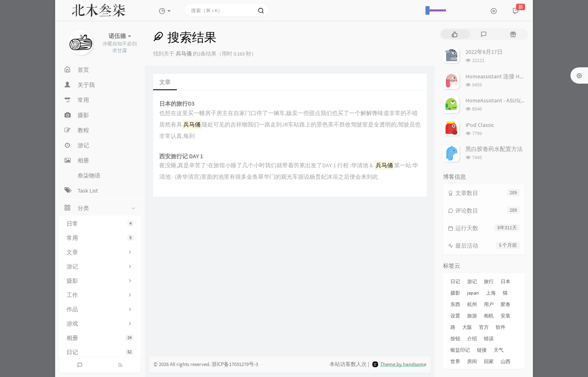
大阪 (467, 327)
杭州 (472, 304)
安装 (506, 316)
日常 (100, 224)
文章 (165, 82)
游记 (472, 281)
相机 (489, 316)
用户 (489, 304)
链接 (482, 350)
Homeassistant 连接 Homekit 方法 (507, 76)
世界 (455, 361)
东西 (455, 304)
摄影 (455, 293)
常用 (100, 238)
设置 (455, 316)
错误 (489, 338)
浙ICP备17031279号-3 (235, 364)
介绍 (472, 338)
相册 (100, 338)
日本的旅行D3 (177, 104)
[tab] (455, 34)
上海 (491, 293)
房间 (472, 361)
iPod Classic (480, 125)
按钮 (455, 338)
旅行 (489, 281)
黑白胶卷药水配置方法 (494, 149)
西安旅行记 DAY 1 (181, 156)
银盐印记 (460, 350)
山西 (506, 361)
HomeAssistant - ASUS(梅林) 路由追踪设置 (517, 100)
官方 (484, 327)
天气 (499, 350)
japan (473, 293)
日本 (506, 281)
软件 (501, 327)
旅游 (472, 316)
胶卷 (506, 304)
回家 (489, 361)
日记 (100, 352)
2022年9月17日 (484, 52)
